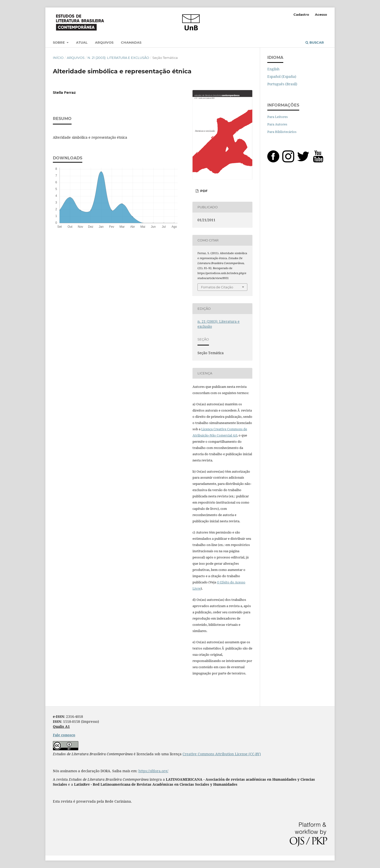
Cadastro (301, 14)
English (273, 69)
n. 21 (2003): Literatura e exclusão (118, 58)
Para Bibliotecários (282, 132)
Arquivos (104, 42)
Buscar (315, 42)
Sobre (59, 42)
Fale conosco (64, 735)
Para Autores (277, 124)
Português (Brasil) (282, 84)
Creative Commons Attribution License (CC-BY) (222, 754)
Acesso (321, 14)
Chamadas (131, 42)
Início (58, 58)
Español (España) (282, 76)
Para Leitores (278, 117)
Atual (82, 42)
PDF (203, 191)
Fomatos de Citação (217, 287)
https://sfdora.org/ (153, 771)
